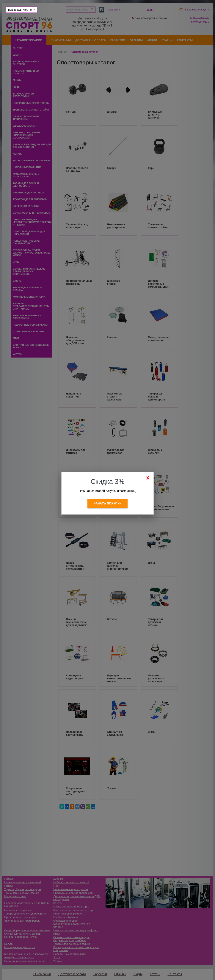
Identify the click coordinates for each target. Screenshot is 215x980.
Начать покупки (107, 503)
